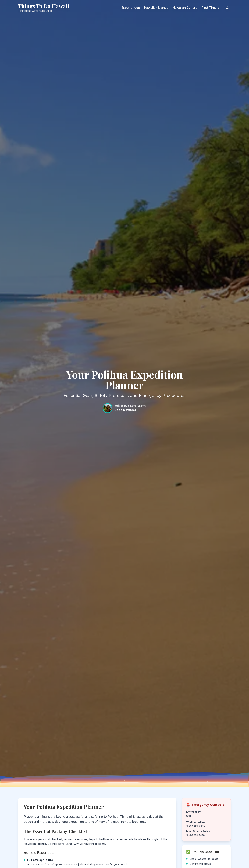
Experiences (131, 8)
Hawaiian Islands (156, 8)
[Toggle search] (227, 8)
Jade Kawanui (126, 410)
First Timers (211, 8)
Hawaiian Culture (185, 8)
